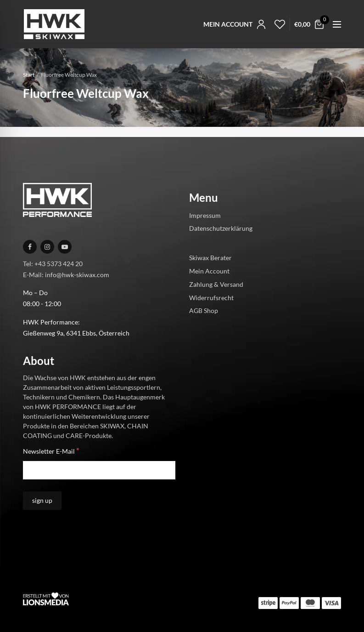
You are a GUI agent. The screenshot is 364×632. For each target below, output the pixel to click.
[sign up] (42, 501)
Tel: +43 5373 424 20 (53, 264)
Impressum (205, 215)
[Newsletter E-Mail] (99, 470)
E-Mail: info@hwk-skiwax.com (66, 275)
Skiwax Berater (210, 258)
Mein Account (209, 271)
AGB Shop (204, 310)
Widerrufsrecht (211, 298)
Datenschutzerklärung (221, 228)
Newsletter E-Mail (51, 451)
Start (29, 75)
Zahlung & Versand (216, 284)
